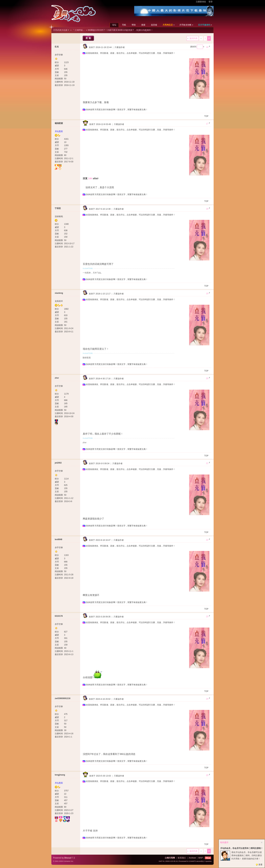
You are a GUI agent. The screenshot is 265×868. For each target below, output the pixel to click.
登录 (211, 2)
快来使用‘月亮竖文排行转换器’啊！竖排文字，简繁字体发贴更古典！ (117, 110)
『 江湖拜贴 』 (79, 30)
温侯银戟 (59, 216)
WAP (201, 858)
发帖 (89, 38)
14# (90, 178)
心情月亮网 (170, 858)
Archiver (192, 858)
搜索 (143, 25)
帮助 (134, 25)
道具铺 (154, 25)
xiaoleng (59, 293)
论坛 (114, 25)
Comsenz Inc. (68, 861)
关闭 (262, 842)
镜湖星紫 (59, 123)
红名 (57, 47)
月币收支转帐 (185, 25)
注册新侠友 (201, 2)
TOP (206, 116)
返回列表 (194, 38)
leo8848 (58, 539)
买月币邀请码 (204, 25)
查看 (260, 865)
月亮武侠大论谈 (60, 30)
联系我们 (182, 858)
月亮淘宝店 (168, 25)
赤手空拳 (59, 55)
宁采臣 (58, 208)
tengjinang (60, 775)
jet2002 (58, 463)
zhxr (57, 378)
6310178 (59, 616)
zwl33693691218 (63, 698)
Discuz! (68, 858)
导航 (124, 25)
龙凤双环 (59, 301)
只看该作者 (120, 47)
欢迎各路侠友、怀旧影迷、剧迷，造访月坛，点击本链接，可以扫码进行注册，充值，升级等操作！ (131, 53)
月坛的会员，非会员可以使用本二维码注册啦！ (242, 848)
